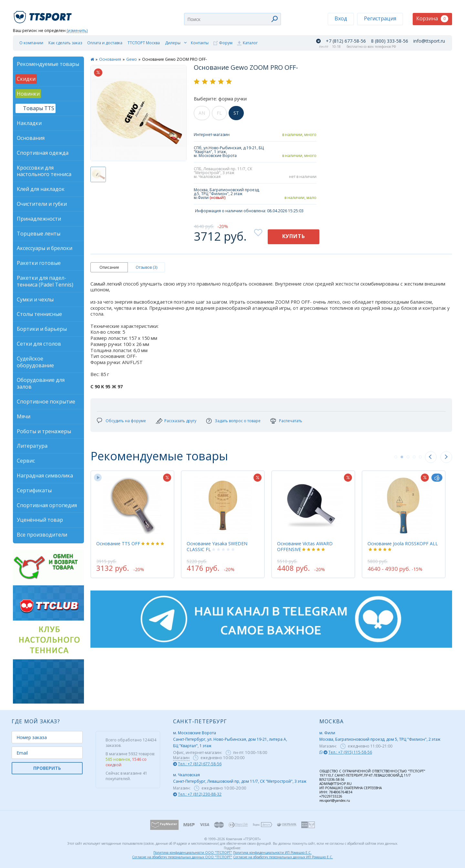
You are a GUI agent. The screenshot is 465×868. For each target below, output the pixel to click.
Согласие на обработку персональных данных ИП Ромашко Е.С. (283, 857)
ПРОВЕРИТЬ (47, 768)
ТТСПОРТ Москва (144, 43)
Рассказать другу (180, 421)
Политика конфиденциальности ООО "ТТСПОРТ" (193, 852)
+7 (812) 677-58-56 (346, 41)
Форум (226, 43)
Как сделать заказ (65, 43)
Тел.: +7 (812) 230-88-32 (200, 794)
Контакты (200, 43)
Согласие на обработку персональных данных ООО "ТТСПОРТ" (182, 857)
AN (202, 113)
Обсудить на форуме (126, 421)
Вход (341, 18)
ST (236, 113)
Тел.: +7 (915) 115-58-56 (350, 752)
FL (219, 113)
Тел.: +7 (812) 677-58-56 (200, 764)
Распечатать (291, 421)
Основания (110, 59)
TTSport (44, 14)
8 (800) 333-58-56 (390, 41)
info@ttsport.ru (429, 41)
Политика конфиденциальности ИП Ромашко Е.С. (272, 852)
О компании (31, 43)
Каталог (250, 43)
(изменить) (77, 31)
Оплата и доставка (105, 43)
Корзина (432, 19)
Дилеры (173, 43)
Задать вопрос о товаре (238, 421)
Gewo (132, 59)
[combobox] (232, 19)
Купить (294, 236)
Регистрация (380, 18)
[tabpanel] (132, 524)
